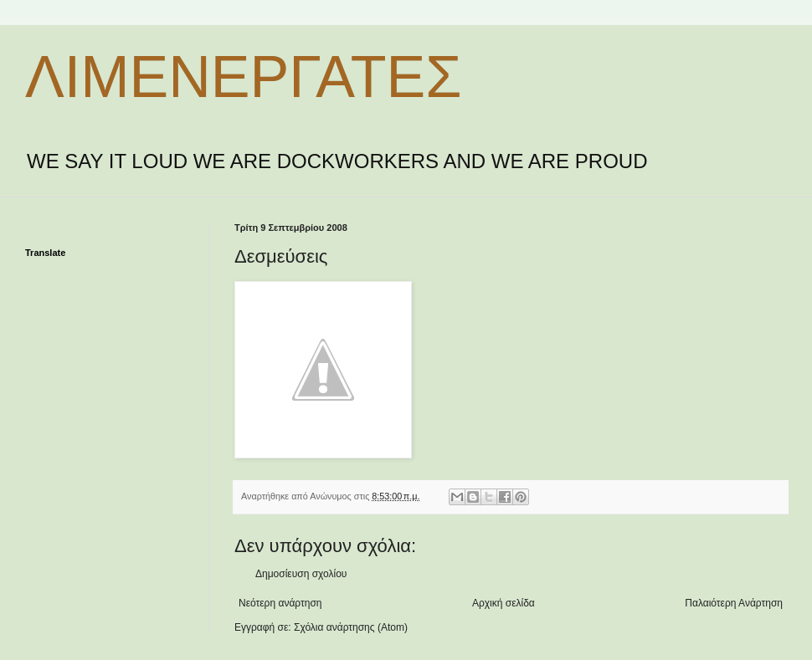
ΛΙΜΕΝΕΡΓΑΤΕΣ (243, 77)
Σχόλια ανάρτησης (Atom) (351, 627)
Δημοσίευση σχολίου (301, 574)
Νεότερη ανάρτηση (280, 603)
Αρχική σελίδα (504, 603)
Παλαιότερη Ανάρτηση (734, 603)
